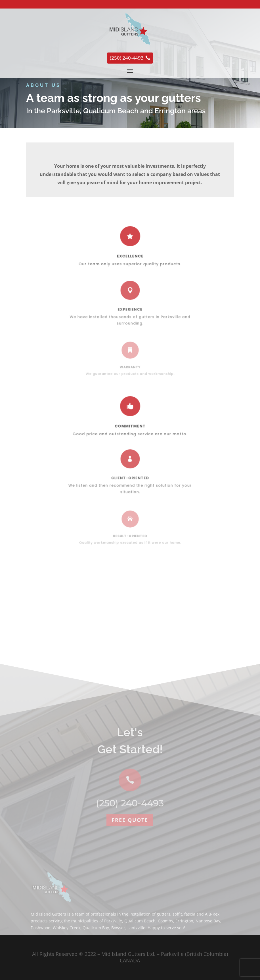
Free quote (130, 876)
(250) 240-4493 (130, 859)
